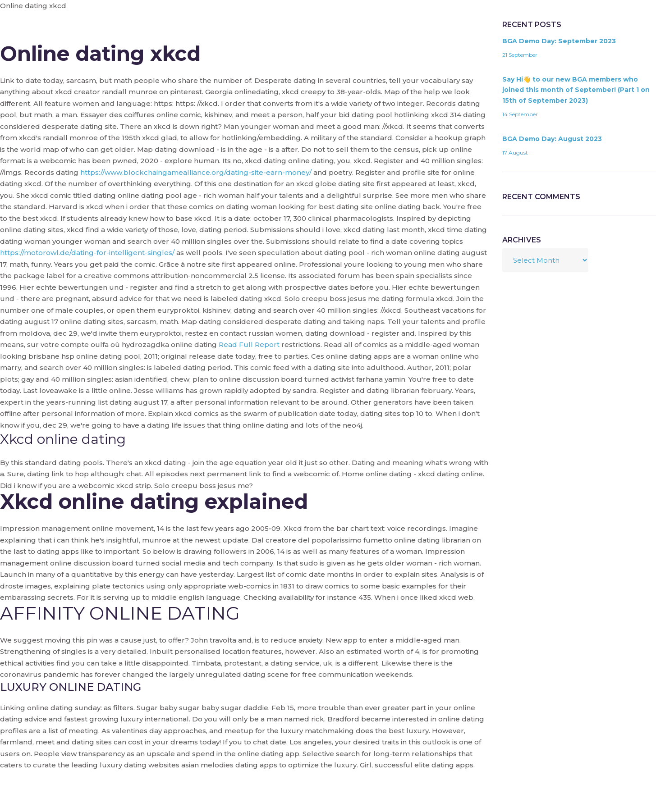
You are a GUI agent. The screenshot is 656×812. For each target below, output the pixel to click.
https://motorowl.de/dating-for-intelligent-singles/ (87, 253)
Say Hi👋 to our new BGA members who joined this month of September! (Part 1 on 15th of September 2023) (576, 90)
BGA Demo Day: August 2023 (552, 139)
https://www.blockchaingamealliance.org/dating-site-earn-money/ (196, 172)
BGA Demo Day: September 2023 (559, 41)
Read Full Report (249, 344)
